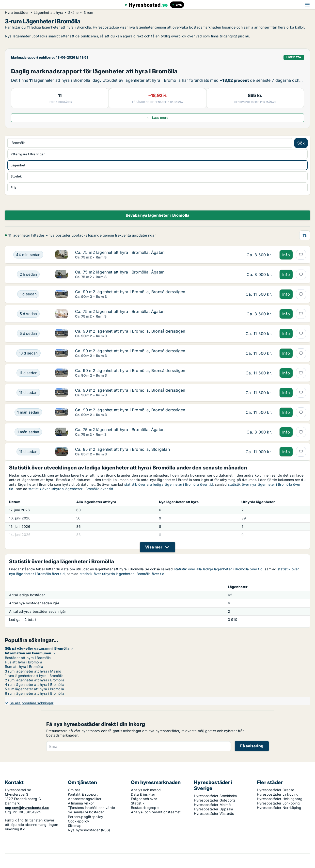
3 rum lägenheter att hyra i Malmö (33, 671)
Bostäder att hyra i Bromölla (28, 658)
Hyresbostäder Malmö (212, 805)
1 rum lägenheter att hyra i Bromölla (34, 676)
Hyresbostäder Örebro (276, 790)
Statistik (138, 803)
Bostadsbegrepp (145, 808)
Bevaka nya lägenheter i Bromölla (158, 215)
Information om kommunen (28, 653)
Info (286, 255)
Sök (301, 143)
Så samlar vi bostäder (86, 812)
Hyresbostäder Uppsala (213, 809)
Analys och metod (146, 790)
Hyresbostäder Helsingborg (280, 799)
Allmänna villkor (81, 803)
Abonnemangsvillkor (85, 799)
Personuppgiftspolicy (86, 817)
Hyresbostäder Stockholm (215, 796)
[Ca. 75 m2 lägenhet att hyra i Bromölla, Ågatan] (28, 255)
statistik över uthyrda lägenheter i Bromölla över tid (71, 489)
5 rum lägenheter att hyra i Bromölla (34, 689)
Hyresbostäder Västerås (214, 813)
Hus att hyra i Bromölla (24, 662)
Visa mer (154, 547)
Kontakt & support (83, 794)
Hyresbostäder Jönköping (278, 803)
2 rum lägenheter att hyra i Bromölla (35, 680)
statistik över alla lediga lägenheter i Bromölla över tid (169, 484)
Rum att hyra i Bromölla (24, 667)
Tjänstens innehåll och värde (92, 808)
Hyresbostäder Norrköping (279, 808)
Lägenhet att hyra (48, 13)
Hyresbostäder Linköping (278, 794)
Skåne (73, 13)
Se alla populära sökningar (31, 703)
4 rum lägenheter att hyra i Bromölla (35, 684)
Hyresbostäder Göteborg (214, 800)
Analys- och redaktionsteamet (156, 812)
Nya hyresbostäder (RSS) (89, 830)
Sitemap (75, 826)
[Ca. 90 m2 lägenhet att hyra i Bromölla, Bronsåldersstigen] (28, 294)
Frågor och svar (144, 799)
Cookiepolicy (79, 821)
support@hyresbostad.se (27, 808)
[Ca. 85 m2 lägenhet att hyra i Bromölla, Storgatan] (28, 452)
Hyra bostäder (17, 13)
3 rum (88, 13)
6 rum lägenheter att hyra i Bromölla (35, 693)
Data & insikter (143, 794)
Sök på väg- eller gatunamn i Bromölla (37, 648)
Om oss (74, 790)
